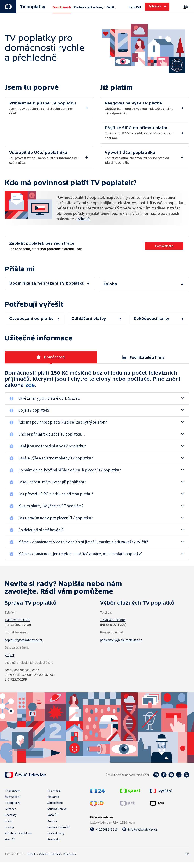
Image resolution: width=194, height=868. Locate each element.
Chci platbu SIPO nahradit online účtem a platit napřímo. (139, 108)
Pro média (54, 787)
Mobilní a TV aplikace (18, 830)
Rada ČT (53, 812)
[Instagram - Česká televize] (156, 772)
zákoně (84, 219)
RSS (187, 851)
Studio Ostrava (57, 806)
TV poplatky (32, 7)
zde (30, 382)
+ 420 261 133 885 (17, 617)
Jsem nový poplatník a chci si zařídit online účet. (44, 108)
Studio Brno (55, 800)
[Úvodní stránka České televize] (25, 772)
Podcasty (11, 812)
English (32, 851)
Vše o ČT (10, 836)
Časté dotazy (56, 830)
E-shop (9, 824)
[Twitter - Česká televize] (179, 772)
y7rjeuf (9, 652)
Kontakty (54, 836)
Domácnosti (51, 354)
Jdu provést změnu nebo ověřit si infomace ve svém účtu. (139, 132)
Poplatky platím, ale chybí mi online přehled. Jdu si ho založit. (139, 157)
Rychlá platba (163, 246)
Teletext (10, 806)
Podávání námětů (59, 824)
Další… (112, 7)
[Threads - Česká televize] (186, 772)
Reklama (53, 794)
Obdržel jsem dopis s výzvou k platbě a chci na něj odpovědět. (44, 132)
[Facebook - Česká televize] (164, 772)
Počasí (9, 818)
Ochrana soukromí (50, 851)
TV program (12, 787)
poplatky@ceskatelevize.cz (24, 637)
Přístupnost (70, 851)
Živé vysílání (12, 794)
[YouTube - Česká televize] (171, 772)
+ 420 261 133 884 (113, 617)
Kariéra (52, 818)
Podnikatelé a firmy (143, 354)
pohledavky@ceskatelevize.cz (121, 637)
